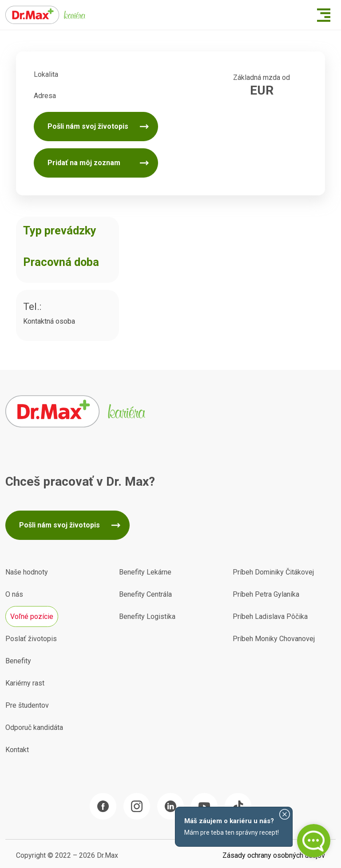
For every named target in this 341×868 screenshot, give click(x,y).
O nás (14, 594)
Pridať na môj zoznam (84, 163)
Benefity (18, 661)
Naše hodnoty (27, 572)
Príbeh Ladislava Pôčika (270, 616)
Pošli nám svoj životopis (88, 126)
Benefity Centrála (145, 594)
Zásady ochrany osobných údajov (274, 855)
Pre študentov (27, 705)
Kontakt (17, 750)
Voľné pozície (32, 616)
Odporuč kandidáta (34, 727)
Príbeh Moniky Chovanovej (274, 639)
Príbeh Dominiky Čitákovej (273, 572)
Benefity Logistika (147, 616)
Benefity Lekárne (145, 572)
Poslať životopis (31, 639)
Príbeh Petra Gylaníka (266, 594)
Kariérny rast (25, 683)
